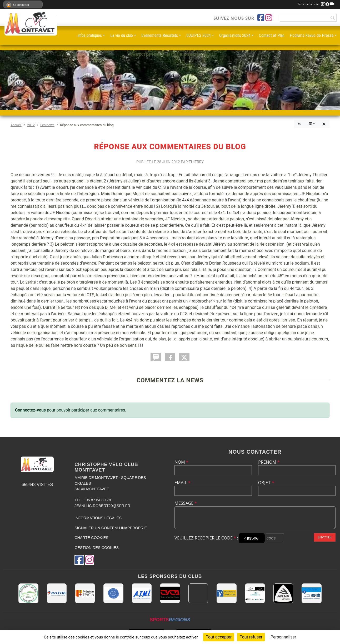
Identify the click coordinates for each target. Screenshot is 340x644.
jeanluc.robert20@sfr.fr (102, 506)
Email (182, 483)
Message (186, 503)
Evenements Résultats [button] (160, 35)
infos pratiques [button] (90, 35)
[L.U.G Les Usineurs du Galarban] (113, 593)
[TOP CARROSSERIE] (255, 593)
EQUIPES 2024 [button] (199, 35)
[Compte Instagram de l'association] (269, 18)
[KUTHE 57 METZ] (57, 593)
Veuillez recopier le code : (206, 538)
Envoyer (325, 537)
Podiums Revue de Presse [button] (312, 35)
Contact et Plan (272, 35)
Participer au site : (316, 4)
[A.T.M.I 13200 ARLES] (142, 593)
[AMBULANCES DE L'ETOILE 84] (312, 593)
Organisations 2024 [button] (235, 35)
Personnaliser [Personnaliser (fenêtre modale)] (283, 637)
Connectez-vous (30, 410)
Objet (266, 483)
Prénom (269, 462)
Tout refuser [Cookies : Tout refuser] (251, 637)
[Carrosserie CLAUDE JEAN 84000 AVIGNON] (28, 593)
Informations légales (98, 518)
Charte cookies (91, 538)
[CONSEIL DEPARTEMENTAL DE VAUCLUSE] (227, 593)
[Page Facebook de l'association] (261, 18)
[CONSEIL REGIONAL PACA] (85, 593)
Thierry (196, 162)
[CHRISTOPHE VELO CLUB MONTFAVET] (170, 593)
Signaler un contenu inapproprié (111, 528)
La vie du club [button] (122, 35)
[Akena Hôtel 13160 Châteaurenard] (283, 593)
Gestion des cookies (97, 548)
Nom (181, 462)
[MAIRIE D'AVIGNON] (198, 593)
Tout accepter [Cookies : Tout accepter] (219, 637)
